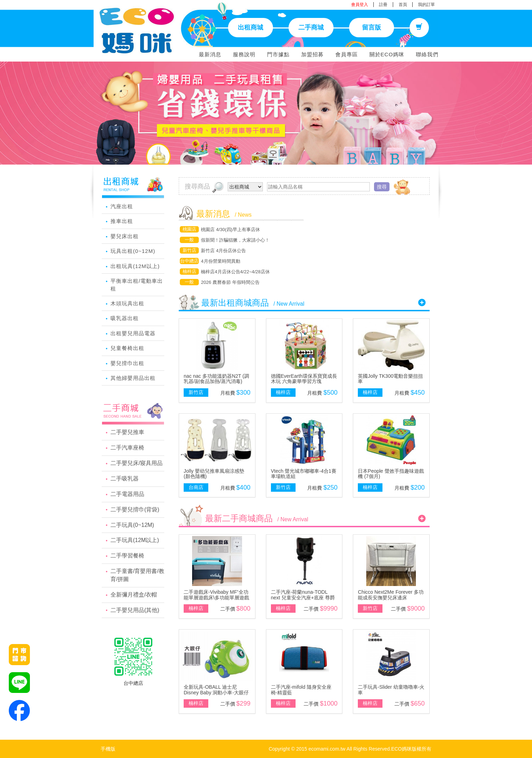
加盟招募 (312, 54)
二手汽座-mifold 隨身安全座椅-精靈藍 (301, 690)
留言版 (372, 27)
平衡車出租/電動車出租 (137, 285)
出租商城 (251, 27)
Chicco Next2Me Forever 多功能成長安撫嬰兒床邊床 (391, 595)
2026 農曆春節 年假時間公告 (230, 282)
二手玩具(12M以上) (135, 540)
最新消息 (210, 54)
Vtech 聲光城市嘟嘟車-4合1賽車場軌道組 (304, 474)
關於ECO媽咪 (387, 54)
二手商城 (311, 27)
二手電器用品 (127, 494)
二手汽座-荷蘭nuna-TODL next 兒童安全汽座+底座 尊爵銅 (303, 597)
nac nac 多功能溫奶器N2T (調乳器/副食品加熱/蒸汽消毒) (216, 379)
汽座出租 (122, 206)
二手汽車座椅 (127, 448)
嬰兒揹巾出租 (127, 363)
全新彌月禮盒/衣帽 (134, 595)
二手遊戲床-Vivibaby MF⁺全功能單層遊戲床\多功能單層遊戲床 (216, 597)
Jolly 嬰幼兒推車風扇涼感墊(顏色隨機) (214, 474)
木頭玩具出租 (127, 303)
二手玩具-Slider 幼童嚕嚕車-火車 (391, 690)
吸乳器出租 (125, 318)
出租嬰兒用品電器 (133, 333)
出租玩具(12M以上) (135, 266)
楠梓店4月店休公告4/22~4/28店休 (235, 272)
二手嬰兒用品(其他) (135, 610)
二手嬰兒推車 (127, 432)
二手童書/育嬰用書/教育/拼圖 (137, 575)
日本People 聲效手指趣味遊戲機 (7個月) (391, 474)
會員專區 (347, 54)
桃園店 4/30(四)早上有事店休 (230, 230)
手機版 (108, 749)
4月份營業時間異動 (220, 261)
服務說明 (244, 54)
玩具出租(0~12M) (133, 251)
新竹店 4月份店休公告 (223, 251)
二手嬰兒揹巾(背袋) (135, 509)
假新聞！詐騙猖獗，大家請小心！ (235, 240)
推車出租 (122, 221)
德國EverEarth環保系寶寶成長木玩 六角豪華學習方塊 (304, 379)
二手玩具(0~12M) (132, 525)
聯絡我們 (427, 54)
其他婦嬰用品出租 (133, 378)
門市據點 (278, 54)
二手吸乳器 (125, 479)
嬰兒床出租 (125, 236)
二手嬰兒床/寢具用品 (137, 463)
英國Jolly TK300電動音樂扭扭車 (390, 379)
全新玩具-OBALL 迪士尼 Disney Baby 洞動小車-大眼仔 (216, 690)
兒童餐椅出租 (127, 348)
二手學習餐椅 (127, 556)
